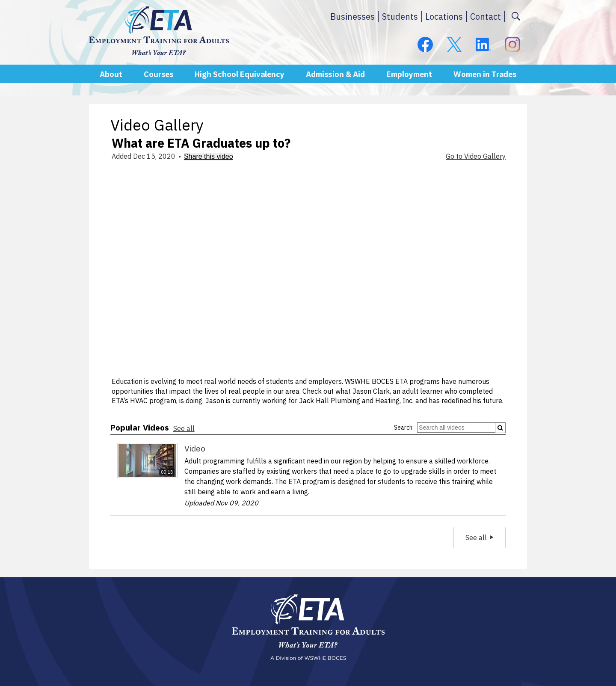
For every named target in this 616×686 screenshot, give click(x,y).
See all (184, 428)
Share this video (209, 156)
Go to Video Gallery (476, 156)
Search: (404, 428)
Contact (486, 16)
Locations (444, 16)
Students (400, 16)
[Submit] (500, 428)
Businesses (352, 16)
